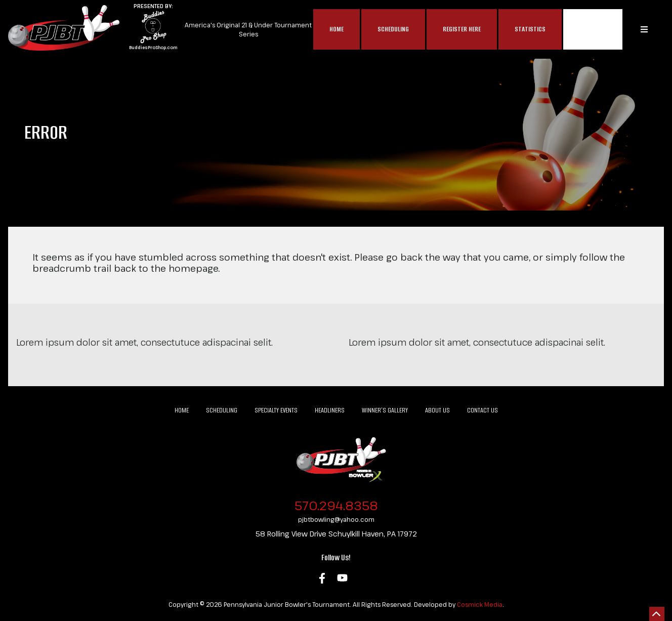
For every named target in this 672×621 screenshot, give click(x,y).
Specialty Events (276, 410)
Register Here (462, 29)
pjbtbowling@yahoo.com (336, 519)
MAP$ (593, 29)
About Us (437, 410)
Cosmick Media (480, 604)
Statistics (530, 29)
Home (337, 29)
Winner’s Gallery (385, 410)
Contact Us (482, 410)
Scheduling (393, 29)
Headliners (330, 410)
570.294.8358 (336, 505)
